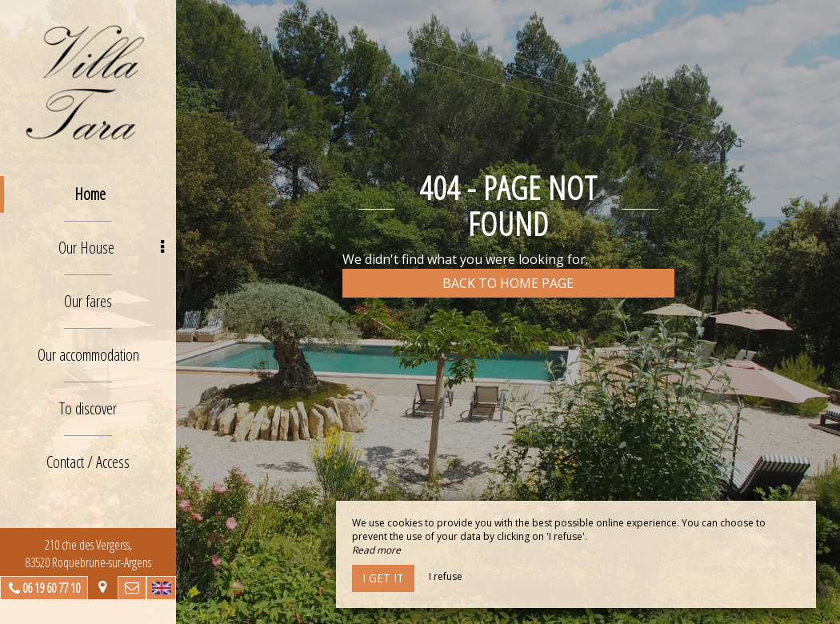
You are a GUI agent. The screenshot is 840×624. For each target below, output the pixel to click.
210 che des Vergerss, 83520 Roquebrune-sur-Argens (88, 554)
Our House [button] (111, 248)
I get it (383, 578)
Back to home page (508, 283)
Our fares (88, 301)
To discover (88, 408)
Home (90, 194)
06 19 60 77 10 (51, 588)
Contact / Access (88, 462)
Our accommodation (88, 355)
